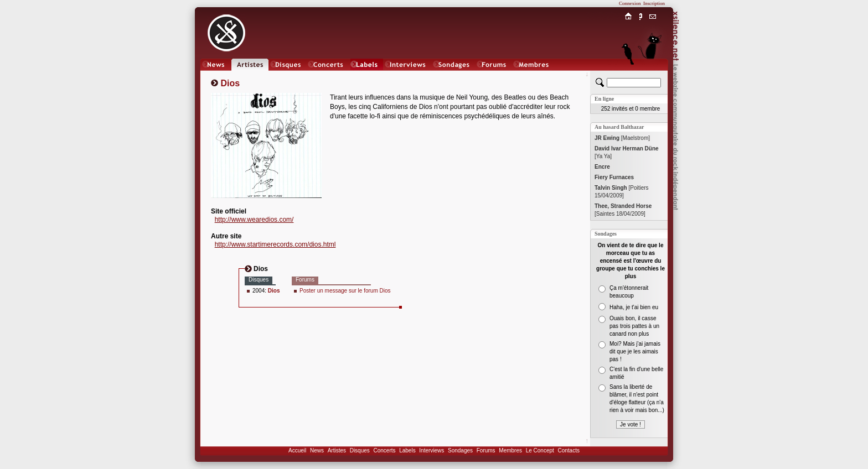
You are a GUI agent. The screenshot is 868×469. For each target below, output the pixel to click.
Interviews (432, 450)
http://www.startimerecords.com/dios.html (275, 244)
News (317, 450)
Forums (486, 450)
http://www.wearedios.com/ (254, 220)
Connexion (630, 3)
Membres (510, 450)
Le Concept (540, 450)
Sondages (460, 450)
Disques (360, 450)
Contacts (568, 450)
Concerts (384, 450)
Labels (407, 450)
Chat (653, 75)
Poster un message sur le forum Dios (345, 291)
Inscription (654, 3)
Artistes (337, 450)
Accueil (297, 450)
